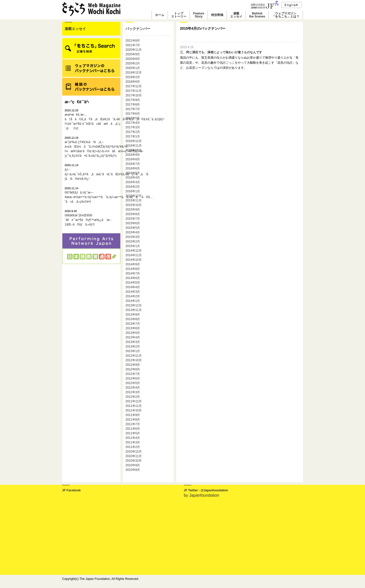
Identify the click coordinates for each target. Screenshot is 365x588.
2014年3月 (133, 292)
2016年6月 (133, 168)
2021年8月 (133, 41)
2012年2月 (133, 397)
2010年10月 (134, 461)
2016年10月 (134, 150)
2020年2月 (133, 63)
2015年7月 (133, 219)
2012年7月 (133, 374)
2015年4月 (133, 232)
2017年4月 (133, 123)
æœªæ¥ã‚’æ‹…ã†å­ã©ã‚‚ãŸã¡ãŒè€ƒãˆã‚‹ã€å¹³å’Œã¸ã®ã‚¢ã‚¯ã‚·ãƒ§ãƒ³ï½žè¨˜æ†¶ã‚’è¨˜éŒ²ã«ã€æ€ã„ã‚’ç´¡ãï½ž (91, 119)
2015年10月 (134, 205)
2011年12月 (134, 401)
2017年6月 (133, 114)
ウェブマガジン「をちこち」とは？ (286, 15)
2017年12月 (134, 86)
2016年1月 (133, 191)
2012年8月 (133, 369)
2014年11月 (134, 255)
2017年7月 (133, 109)
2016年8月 (133, 159)
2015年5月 (133, 228)
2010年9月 (133, 465)
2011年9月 (133, 415)
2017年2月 (133, 132)
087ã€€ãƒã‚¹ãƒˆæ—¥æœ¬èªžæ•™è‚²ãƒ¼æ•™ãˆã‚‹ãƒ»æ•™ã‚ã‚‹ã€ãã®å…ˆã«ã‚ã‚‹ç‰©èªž (91, 195)
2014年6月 (133, 278)
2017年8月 (133, 105)
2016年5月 (133, 173)
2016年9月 (133, 155)
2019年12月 (134, 73)
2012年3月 (133, 392)
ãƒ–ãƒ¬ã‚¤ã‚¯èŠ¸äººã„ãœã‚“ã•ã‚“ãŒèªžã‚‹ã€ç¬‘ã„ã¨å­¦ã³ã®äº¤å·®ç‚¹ (91, 172)
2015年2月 (133, 241)
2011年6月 (133, 429)
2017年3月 (133, 127)
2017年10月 (134, 95)
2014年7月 (133, 273)
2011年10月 (134, 410)
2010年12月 (134, 452)
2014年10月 (134, 260)
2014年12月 (134, 251)
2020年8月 (133, 59)
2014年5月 (133, 283)
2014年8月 (133, 269)
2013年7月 (133, 324)
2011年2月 (133, 447)
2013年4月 (133, 337)
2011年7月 (133, 424)
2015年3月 (133, 237)
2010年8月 (133, 470)
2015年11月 (134, 200)
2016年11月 (134, 146)
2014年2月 (133, 296)
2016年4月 (133, 178)
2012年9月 (133, 365)
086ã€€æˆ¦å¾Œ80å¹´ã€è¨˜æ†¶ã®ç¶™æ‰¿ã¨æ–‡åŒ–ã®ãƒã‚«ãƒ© (88, 218)
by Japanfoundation (202, 495)
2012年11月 (134, 356)
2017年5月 (133, 118)
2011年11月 (134, 406)
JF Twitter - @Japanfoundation (206, 490)
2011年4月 (133, 438)
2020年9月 (133, 54)
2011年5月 (133, 433)
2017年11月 (134, 91)
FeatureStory (199, 15)
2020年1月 (133, 68)
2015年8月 (133, 214)
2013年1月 (133, 351)
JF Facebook (71, 490)
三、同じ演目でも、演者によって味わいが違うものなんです (221, 52)
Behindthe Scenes (257, 15)
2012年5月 (133, 383)
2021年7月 (133, 45)
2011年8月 (133, 420)
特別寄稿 (217, 15)
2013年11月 (134, 310)
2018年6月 (133, 82)
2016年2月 (133, 187)
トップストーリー (179, 15)
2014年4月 (133, 287)
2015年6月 (133, 223)
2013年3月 (133, 342)
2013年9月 (133, 315)
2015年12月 (134, 196)
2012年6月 (133, 378)
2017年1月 (133, 136)
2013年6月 (133, 328)
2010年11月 (134, 456)
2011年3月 (133, 442)
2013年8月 (133, 319)
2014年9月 (133, 264)
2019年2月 (133, 77)
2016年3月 (133, 182)
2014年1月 (133, 301)
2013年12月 (134, 305)
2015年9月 (133, 210)
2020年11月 (134, 50)
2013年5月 (133, 333)
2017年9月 (133, 100)
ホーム (160, 15)
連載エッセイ (236, 15)
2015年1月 (133, 246)
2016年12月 (134, 141)
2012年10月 (134, 360)
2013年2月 (133, 347)
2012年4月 (133, 388)
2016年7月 (133, 164)
